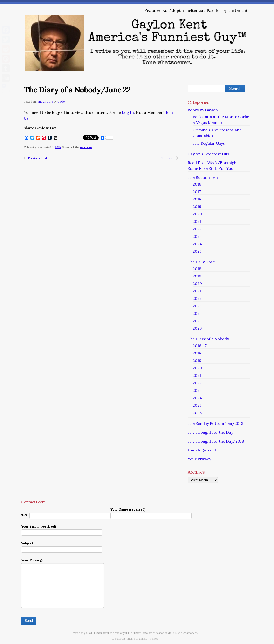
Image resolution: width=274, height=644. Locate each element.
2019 (58, 147)
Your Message (63, 563)
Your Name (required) (151, 512)
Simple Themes (148, 639)
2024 (197, 244)
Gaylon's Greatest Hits (209, 154)
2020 (197, 214)
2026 (197, 328)
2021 (197, 221)
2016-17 (200, 346)
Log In (128, 112)
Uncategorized (202, 450)
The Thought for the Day (210, 432)
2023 (197, 236)
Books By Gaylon (203, 110)
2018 (197, 199)
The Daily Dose (201, 262)
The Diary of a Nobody (208, 339)
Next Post (167, 158)
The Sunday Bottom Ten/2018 (215, 423)
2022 (197, 229)
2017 (197, 192)
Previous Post (38, 158)
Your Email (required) (62, 529)
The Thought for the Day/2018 (216, 441)
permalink (86, 147)
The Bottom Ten (203, 177)
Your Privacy (199, 459)
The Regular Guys (209, 143)
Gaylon (62, 102)
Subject (62, 546)
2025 (197, 251)
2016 (197, 184)
